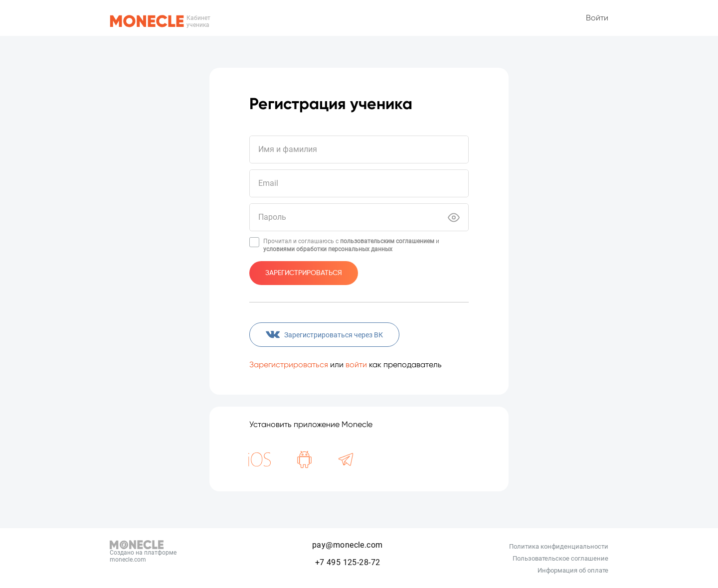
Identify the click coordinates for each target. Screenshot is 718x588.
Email (268, 183)
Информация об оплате (573, 570)
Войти (597, 18)
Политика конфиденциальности (559, 546)
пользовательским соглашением (387, 241)
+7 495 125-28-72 (348, 562)
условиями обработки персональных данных (328, 249)
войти (356, 365)
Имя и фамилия (288, 149)
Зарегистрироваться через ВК (324, 335)
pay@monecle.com (348, 545)
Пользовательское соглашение (560, 558)
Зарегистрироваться (304, 273)
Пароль (272, 217)
